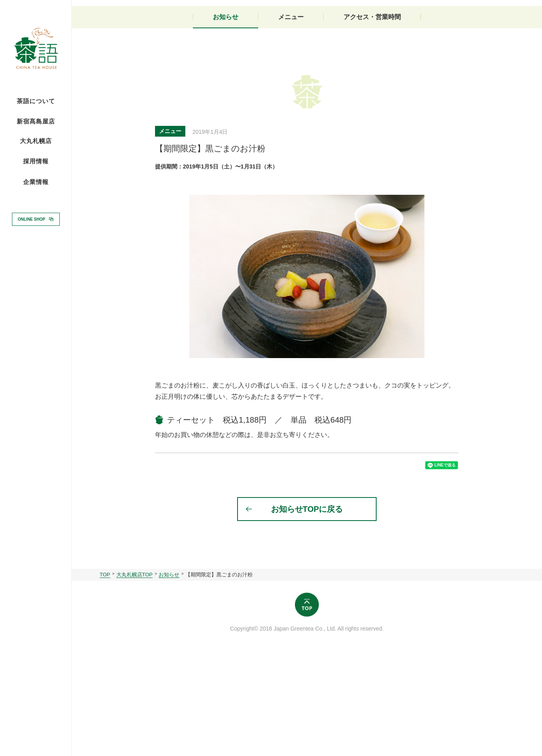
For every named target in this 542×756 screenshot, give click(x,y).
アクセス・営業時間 (372, 115)
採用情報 (36, 161)
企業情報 (36, 182)
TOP (105, 678)
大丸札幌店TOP (135, 678)
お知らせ (226, 115)
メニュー (291, 115)
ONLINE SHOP (32, 219)
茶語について (36, 101)
